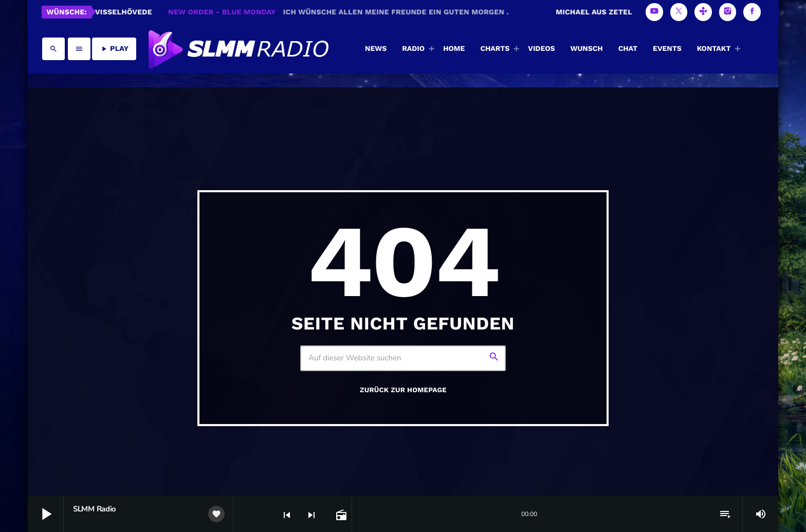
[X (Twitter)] (679, 12)
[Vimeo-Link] (237, 49)
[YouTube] (654, 12)
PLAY (114, 49)
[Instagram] (728, 12)
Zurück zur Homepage (403, 390)
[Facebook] (752, 12)
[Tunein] (703, 12)
